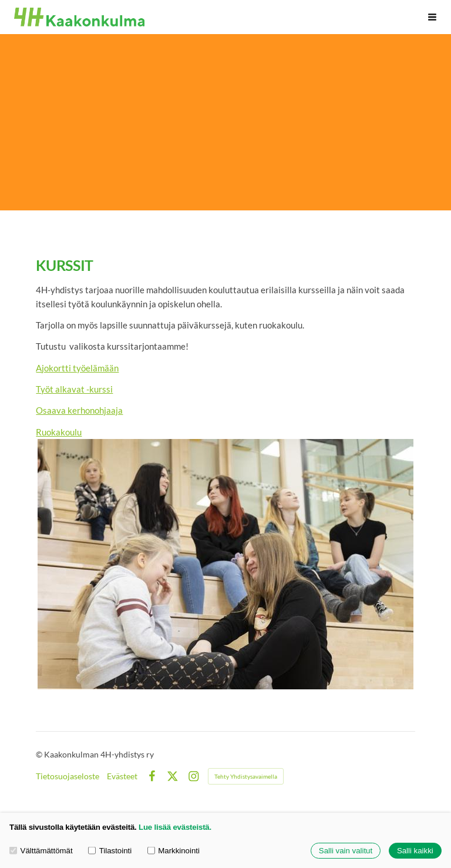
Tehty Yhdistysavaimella (246, 776)
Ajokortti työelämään (77, 368)
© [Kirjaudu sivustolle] (40, 754)
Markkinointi (174, 851)
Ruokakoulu (59, 432)
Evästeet (122, 776)
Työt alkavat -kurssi (74, 389)
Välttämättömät (41, 851)
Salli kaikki (415, 851)
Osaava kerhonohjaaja (79, 410)
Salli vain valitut (346, 851)
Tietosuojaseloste (68, 776)
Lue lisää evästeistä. (175, 827)
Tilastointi (110, 851)
